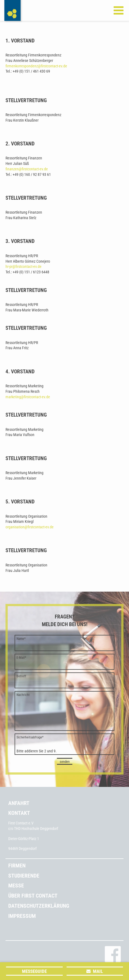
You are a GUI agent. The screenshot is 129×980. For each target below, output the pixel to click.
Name (21, 639)
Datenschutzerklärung (39, 906)
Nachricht (23, 695)
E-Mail (21, 658)
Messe (16, 886)
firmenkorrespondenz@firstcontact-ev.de (36, 66)
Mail (98, 971)
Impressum (22, 916)
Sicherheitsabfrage (30, 737)
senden (65, 762)
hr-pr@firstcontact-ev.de (24, 267)
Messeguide (34, 971)
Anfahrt (19, 803)
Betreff (21, 676)
